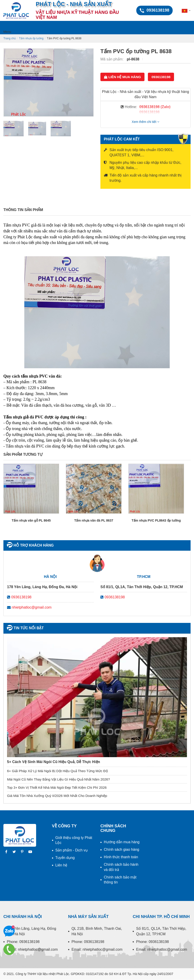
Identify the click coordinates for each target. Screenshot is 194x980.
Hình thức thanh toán (121, 857)
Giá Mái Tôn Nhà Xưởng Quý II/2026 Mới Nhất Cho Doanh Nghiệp (57, 796)
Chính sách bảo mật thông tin (120, 880)
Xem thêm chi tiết (145, 122)
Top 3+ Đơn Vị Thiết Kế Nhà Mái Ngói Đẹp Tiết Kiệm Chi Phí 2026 (57, 787)
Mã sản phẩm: (112, 59)
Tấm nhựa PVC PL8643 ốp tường (156, 520)
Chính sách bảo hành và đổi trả (121, 867)
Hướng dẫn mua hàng (122, 842)
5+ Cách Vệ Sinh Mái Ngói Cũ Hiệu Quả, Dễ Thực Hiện (53, 762)
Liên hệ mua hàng (122, 77)
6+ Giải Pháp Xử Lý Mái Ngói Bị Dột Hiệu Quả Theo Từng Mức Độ (57, 771)
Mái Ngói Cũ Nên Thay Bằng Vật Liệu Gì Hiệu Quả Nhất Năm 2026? (58, 779)
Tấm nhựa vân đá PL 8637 (94, 520)
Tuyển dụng (65, 858)
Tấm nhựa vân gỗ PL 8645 (31, 520)
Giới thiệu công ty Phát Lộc (74, 840)
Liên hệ (61, 865)
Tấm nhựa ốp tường (31, 38)
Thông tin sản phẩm (23, 210)
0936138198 (161, 77)
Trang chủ (10, 38)
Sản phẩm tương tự (23, 454)
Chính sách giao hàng (122, 849)
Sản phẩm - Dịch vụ (72, 850)
